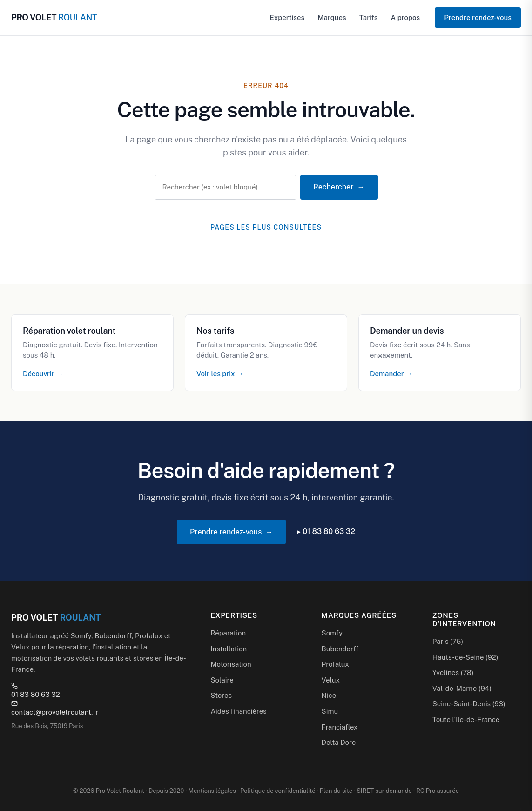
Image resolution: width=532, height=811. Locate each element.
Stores (221, 695)
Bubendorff (340, 649)
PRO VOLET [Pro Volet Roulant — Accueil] (54, 17)
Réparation (228, 633)
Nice (329, 695)
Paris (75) (448, 641)
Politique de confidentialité (278, 791)
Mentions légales (212, 791)
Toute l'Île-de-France (466, 720)
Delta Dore (339, 742)
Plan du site (336, 791)
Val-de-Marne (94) (462, 688)
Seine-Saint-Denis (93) (469, 704)
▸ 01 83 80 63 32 (326, 531)
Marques (332, 17)
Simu (330, 711)
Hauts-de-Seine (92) (465, 657)
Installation (229, 649)
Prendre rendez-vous (478, 17)
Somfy (332, 633)
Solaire (222, 680)
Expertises (287, 17)
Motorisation (231, 664)
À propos (405, 17)
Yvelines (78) (453, 672)
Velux (331, 680)
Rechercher (333, 187)
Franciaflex (340, 727)
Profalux (335, 664)
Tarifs (369, 17)
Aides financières (238, 711)
